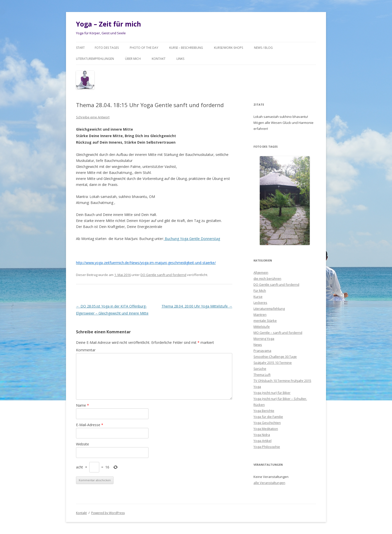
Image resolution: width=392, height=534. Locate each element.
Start (80, 48)
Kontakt (159, 59)
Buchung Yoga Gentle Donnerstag (192, 239)
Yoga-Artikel (262, 441)
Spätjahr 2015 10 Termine (273, 363)
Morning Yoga (264, 339)
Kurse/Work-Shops (228, 48)
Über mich (133, 59)
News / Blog (263, 48)
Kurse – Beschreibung (186, 48)
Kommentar (86, 350)
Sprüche (260, 369)
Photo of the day (144, 48)
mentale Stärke (265, 321)
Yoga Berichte (264, 411)
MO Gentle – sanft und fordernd (278, 333)
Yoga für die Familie (268, 417)
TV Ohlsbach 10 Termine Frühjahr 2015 (282, 381)
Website (82, 444)
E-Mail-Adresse (90, 425)
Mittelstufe (262, 327)
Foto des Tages (107, 48)
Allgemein (261, 273)
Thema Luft (262, 375)
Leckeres (260, 303)
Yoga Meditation (266, 429)
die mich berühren (267, 279)
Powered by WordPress (108, 513)
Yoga (257, 387)
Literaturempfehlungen (95, 59)
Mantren (260, 315)
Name (82, 405)
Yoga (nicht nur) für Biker (272, 393)
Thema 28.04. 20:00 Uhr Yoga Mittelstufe (197, 306)
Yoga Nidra (262, 435)
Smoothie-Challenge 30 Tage (275, 357)
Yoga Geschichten (267, 423)
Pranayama (262, 351)
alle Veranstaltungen (269, 483)
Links (180, 59)
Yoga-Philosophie (267, 447)
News (258, 345)
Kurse (258, 297)
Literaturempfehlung (269, 309)
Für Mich (260, 291)
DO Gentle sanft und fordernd (163, 275)
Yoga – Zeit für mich (108, 24)
